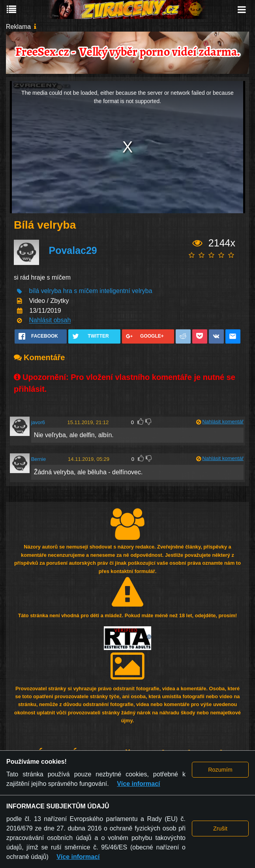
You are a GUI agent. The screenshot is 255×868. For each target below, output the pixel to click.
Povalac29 (73, 250)
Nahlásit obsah (50, 320)
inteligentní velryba (126, 291)
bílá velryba (45, 291)
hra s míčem (81, 291)
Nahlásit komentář (223, 422)
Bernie (39, 459)
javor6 (38, 422)
